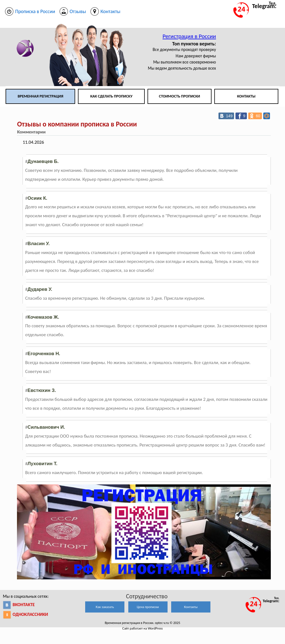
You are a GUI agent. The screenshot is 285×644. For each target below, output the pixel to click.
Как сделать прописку (111, 96)
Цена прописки (148, 607)
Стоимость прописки (180, 96)
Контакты (246, 96)
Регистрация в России (189, 36)
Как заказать (105, 607)
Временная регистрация (40, 96)
